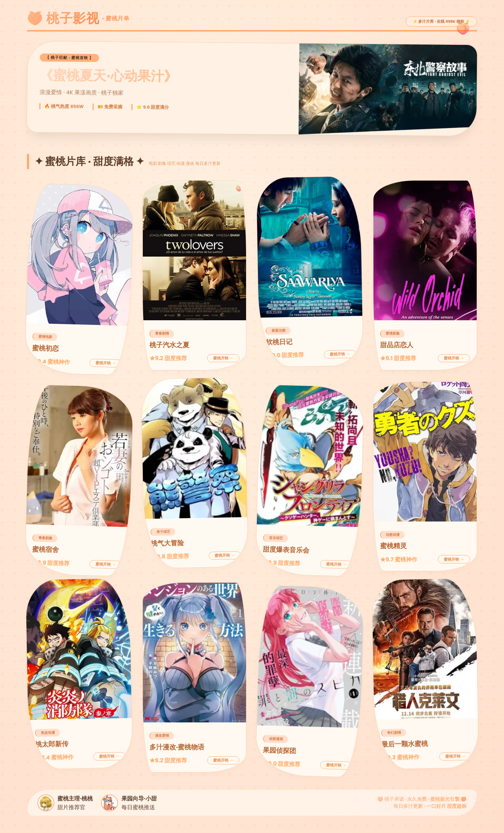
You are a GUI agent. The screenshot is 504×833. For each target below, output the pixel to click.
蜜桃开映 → (106, 363)
